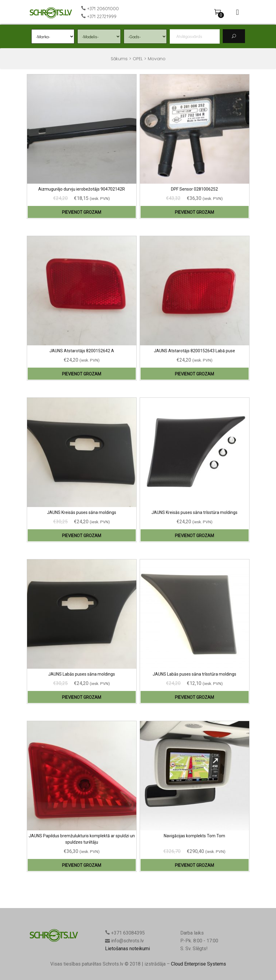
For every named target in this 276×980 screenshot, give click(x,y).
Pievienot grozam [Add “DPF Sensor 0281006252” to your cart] (194, 212)
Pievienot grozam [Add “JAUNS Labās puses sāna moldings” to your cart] (82, 697)
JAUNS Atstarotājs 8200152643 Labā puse (194, 351)
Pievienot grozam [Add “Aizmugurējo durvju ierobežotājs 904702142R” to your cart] (82, 212)
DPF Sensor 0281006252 (194, 189)
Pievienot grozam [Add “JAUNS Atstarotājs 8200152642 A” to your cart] (82, 374)
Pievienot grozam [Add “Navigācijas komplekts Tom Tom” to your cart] (194, 865)
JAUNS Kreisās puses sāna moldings (82, 512)
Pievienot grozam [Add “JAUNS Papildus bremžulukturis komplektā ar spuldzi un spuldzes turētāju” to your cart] (82, 865)
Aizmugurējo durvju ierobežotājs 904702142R (82, 189)
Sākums (119, 59)
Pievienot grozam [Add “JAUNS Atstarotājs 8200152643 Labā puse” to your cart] (194, 374)
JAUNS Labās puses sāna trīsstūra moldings (194, 674)
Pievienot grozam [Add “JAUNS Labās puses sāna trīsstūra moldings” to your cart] (194, 697)
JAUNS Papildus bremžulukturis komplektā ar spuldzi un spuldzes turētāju (82, 839)
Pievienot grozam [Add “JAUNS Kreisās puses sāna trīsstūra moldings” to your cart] (194, 536)
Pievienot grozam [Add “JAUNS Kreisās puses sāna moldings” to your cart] (82, 536)
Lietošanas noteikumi (127, 949)
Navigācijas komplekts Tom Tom (194, 836)
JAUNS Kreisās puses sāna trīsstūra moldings (194, 512)
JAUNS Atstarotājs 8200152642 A (82, 351)
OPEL (138, 59)
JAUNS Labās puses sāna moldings (82, 674)
